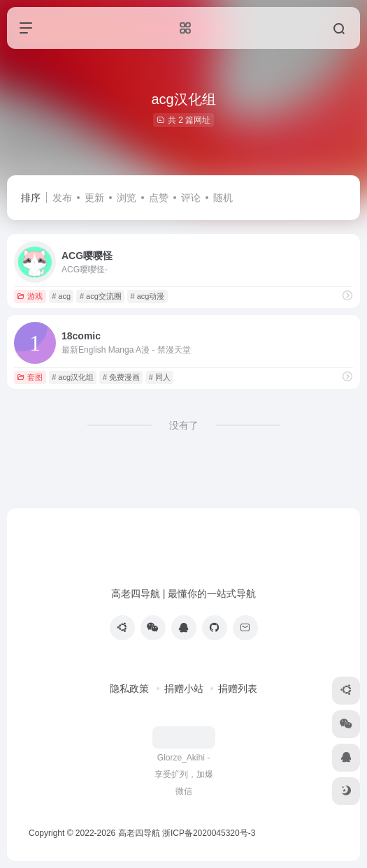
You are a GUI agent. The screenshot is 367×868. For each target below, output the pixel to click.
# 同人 (160, 377)
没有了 (184, 425)
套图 (30, 377)
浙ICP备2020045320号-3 (210, 833)
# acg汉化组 (73, 377)
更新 (94, 198)
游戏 (30, 296)
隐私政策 (129, 689)
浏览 (127, 198)
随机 (223, 198)
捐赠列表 (238, 689)
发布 (62, 198)
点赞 (159, 198)
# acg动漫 (148, 296)
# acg (61, 296)
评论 (191, 198)
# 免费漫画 (121, 377)
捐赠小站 (184, 689)
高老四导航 (139, 833)
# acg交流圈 (101, 296)
